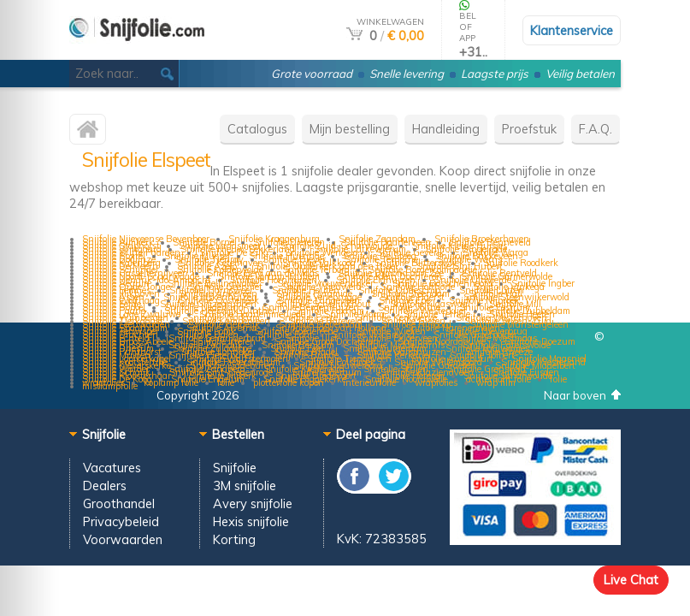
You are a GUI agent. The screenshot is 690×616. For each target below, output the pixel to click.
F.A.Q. (596, 129)
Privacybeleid (121, 521)
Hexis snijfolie (251, 521)
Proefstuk (529, 129)
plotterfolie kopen (289, 382)
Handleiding (446, 129)
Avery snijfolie (253, 503)
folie (558, 379)
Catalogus (257, 129)
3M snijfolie (245, 486)
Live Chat (631, 580)
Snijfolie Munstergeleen (519, 324)
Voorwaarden (123, 539)
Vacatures (112, 468)
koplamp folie (171, 382)
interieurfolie (369, 382)
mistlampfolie (110, 386)
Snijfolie (235, 468)
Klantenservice (572, 30)
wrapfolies (436, 382)
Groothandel (119, 503)
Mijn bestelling (350, 129)
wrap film (496, 382)
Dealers (105, 486)
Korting (234, 539)
